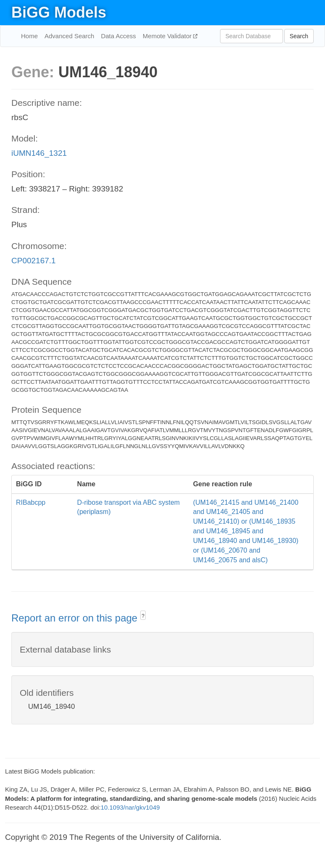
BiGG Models (59, 12)
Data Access (118, 36)
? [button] (143, 616)
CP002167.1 (34, 261)
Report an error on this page (76, 618)
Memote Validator (168, 36)
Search (299, 36)
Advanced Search (69, 36)
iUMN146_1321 (39, 153)
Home (29, 36)
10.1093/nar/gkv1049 (130, 807)
